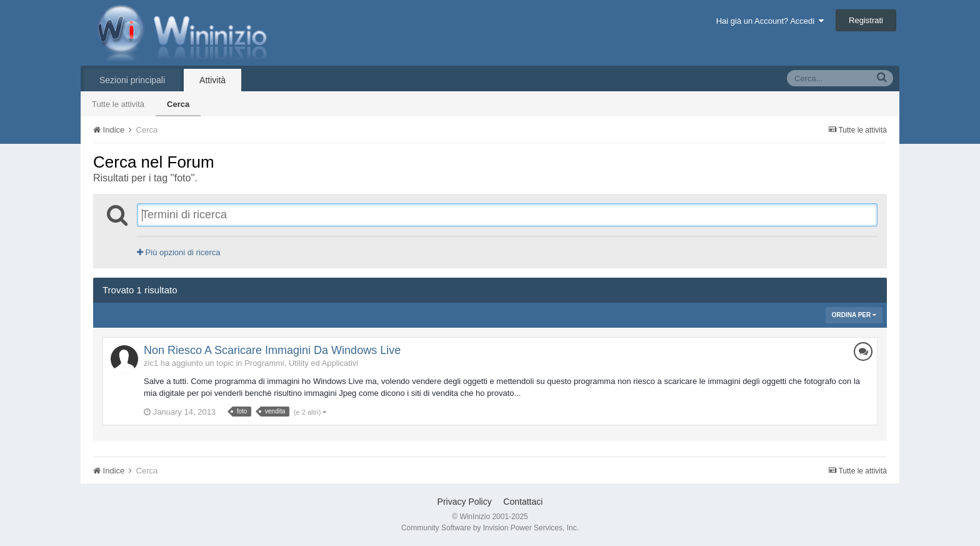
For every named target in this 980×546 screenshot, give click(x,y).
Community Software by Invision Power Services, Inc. (490, 528)
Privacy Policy (465, 502)
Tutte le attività (118, 104)
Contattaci (523, 502)
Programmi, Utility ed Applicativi (301, 363)
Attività (212, 80)
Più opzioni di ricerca (179, 252)
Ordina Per (854, 315)
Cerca (178, 104)
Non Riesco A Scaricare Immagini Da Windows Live (272, 350)
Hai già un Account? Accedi (770, 21)
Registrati (866, 20)
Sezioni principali (132, 80)
